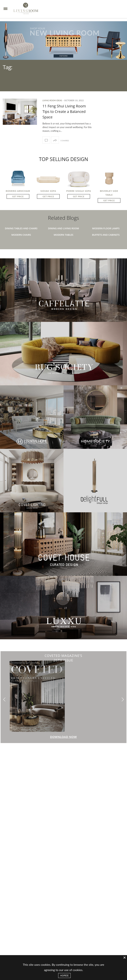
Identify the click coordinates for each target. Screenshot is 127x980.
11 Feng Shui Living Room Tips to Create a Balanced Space (64, 120)
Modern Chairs (21, 243)
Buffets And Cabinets (106, 243)
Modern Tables (64, 243)
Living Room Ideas (52, 109)
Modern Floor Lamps (106, 237)
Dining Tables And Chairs (21, 237)
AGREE (65, 976)
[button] (123, 708)
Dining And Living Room (63, 237)
